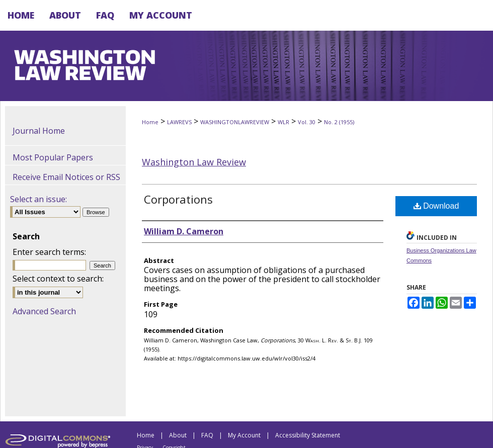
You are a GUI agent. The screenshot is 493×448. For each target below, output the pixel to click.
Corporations (178, 199)
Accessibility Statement (308, 435)
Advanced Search (44, 311)
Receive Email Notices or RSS (66, 177)
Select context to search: (58, 279)
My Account (244, 435)
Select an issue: (38, 199)
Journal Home (39, 131)
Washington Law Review (194, 162)
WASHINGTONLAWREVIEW (235, 122)
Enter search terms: (49, 252)
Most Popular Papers (53, 157)
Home (150, 122)
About (178, 435)
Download (436, 206)
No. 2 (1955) (339, 122)
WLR (283, 122)
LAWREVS (179, 122)
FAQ (207, 435)
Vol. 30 (307, 122)
